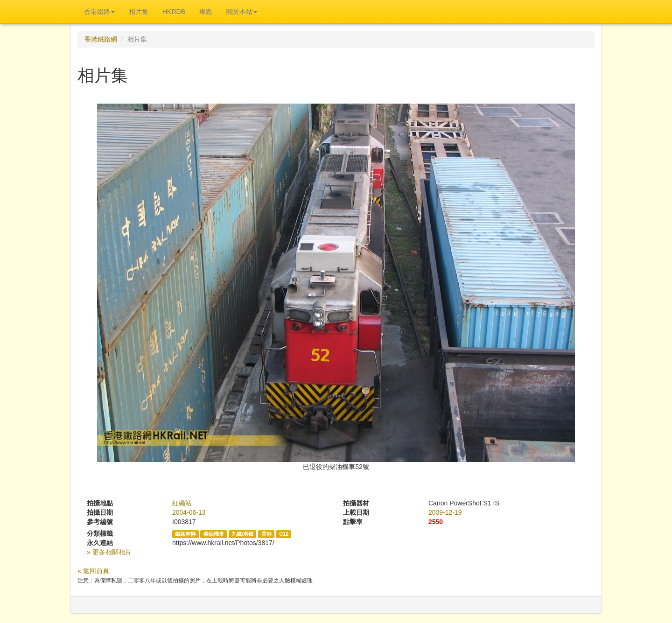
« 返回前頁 (93, 571)
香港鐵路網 (101, 39)
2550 (436, 522)
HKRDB (174, 12)
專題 (206, 12)
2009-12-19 (445, 512)
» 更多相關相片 (109, 552)
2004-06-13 (189, 512)
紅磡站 (182, 503)
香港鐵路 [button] (99, 12)
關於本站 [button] (242, 12)
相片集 (139, 12)
